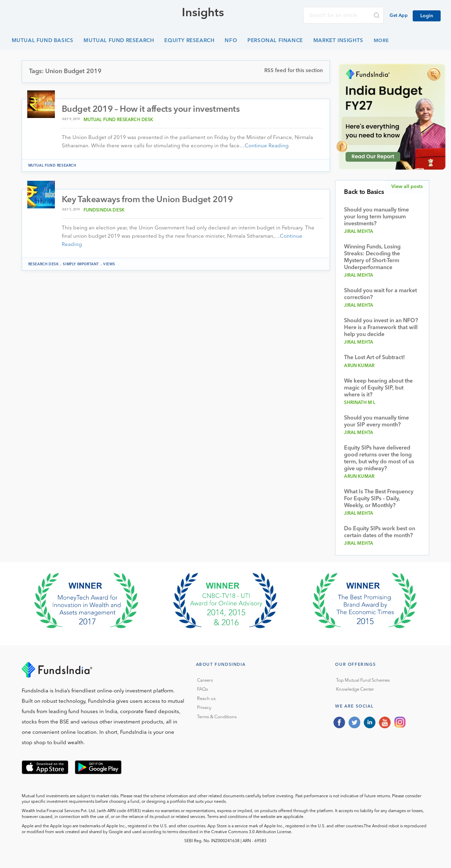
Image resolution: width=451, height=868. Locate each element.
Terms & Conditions (217, 717)
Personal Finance (275, 41)
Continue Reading (267, 146)
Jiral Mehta (359, 232)
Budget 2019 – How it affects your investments (151, 110)
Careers (205, 680)
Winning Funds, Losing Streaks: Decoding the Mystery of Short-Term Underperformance (372, 257)
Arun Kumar (359, 366)
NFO (231, 41)
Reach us (206, 699)
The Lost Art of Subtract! (374, 358)
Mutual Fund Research (119, 41)
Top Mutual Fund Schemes (363, 680)
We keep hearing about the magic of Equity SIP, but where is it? (378, 388)
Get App (399, 16)
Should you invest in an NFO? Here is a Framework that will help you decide (381, 328)
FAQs (203, 689)
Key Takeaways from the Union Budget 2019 (147, 200)
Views (109, 264)
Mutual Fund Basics (43, 41)
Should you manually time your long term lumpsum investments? (376, 217)
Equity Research (189, 41)
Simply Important (81, 264)
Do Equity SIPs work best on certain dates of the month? (380, 532)
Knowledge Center (355, 689)
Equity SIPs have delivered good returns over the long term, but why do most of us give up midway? (379, 458)
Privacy (204, 708)
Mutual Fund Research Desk (119, 120)
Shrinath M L (360, 403)
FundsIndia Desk (104, 210)
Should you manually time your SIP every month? (376, 422)
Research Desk (44, 264)
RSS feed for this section (294, 71)
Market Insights (338, 41)
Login (427, 16)
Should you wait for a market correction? (380, 294)
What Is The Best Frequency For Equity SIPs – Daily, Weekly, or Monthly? (379, 499)
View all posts (407, 187)
